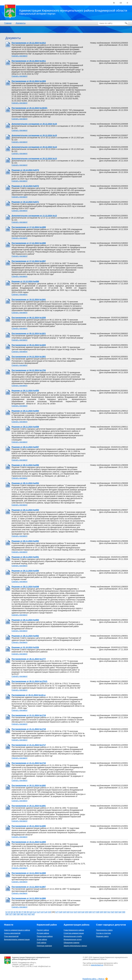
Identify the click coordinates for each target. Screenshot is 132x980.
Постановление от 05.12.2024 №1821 (29, 333)
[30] (105, 912)
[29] (101, 912)
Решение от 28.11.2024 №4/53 (25, 510)
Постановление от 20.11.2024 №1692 (29, 785)
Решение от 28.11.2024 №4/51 (25, 557)
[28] (98, 912)
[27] (94, 912)
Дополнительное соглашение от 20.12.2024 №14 (34, 147)
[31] (109, 912)
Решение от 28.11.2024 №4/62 (25, 636)
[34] (120, 912)
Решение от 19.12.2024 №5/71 (25, 202)
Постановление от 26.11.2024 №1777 (29, 659)
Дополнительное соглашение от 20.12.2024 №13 (34, 159)
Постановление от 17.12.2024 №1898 (29, 243)
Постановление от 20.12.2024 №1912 (29, 43)
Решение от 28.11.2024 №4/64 (25, 411)
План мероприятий (11, 936)
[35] (123, 912)
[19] (64, 912)
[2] (9, 912)
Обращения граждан (72, 943)
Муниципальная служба (73, 936)
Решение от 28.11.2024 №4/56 (25, 465)
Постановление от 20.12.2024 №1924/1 (29, 108)
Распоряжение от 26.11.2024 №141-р (29, 695)
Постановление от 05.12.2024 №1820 (29, 345)
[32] (112, 912)
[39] (18, 914)
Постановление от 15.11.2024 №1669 (29, 842)
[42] (29, 914)
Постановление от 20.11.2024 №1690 (29, 826)
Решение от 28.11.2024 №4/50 (25, 571)
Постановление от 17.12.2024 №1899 (29, 227)
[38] (14, 914)
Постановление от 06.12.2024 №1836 (29, 318)
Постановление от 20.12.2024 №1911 (29, 61)
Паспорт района (43, 930)
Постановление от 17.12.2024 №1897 (29, 261)
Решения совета (102, 936)
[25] (86, 912)
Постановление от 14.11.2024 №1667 (29, 887)
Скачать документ (20, 56)
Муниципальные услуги (73, 939)
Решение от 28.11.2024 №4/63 (25, 620)
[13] (42, 912)
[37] (11, 914)
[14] (46, 912)
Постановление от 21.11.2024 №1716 (29, 763)
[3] (12, 912)
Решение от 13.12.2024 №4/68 (25, 281)
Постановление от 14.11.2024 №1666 (29, 898)
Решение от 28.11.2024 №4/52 (25, 541)
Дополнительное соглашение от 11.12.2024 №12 (34, 216)
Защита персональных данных (75, 946)
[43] (33, 914)
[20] (68, 912)
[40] (22, 914)
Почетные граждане (44, 946)
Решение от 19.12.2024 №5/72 (25, 186)
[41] (26, 914)
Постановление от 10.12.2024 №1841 (29, 299)
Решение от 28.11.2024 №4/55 (25, 391)
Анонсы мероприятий (12, 933)
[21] (72, 912)
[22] (75, 912)
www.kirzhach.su (97, 965)
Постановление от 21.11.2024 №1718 (29, 729)
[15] (49, 912)
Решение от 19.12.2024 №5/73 (25, 170)
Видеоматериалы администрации (17, 939)
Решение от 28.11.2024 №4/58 (25, 427)
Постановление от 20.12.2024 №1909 (29, 81)
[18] (60, 912)
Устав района (42, 939)
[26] (90, 912)
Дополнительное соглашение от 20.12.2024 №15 (34, 135)
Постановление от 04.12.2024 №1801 (29, 357)
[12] (38, 912)
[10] (31, 912)
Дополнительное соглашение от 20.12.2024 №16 (34, 124)
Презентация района (45, 936)
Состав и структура (103, 933)
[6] (20, 912)
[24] (83, 912)
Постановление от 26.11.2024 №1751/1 (29, 681)
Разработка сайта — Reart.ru (93, 979)
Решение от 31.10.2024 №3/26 (25, 647)
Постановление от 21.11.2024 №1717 (29, 745)
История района (43, 933)
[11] (34, 912)
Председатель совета (104, 930)
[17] (57, 912)
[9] (28, 912)
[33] (116, 912)
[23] (79, 912)
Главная (8, 23)
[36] (7, 914)
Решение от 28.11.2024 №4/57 (25, 447)
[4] (14, 912)
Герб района (41, 943)
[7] (22, 912)
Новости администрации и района (17, 930)
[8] (25, 912)
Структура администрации (74, 933)
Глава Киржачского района (74, 930)
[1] (7, 912)
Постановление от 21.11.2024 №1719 (29, 715)
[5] (17, 912)
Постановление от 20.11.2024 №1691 (29, 806)
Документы (21, 23)
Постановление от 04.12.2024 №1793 (29, 370)
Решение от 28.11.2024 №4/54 (25, 483)
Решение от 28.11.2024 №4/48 (25, 587)
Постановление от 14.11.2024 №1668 (29, 873)
